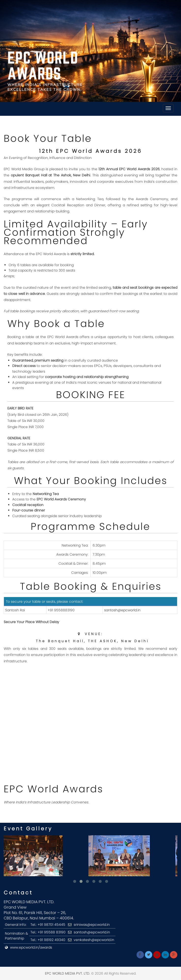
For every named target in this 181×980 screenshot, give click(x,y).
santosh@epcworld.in (122, 610)
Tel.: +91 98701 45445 (48, 925)
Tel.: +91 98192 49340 (48, 940)
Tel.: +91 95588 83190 (48, 932)
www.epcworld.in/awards (31, 947)
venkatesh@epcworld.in (94, 940)
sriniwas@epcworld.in (92, 925)
